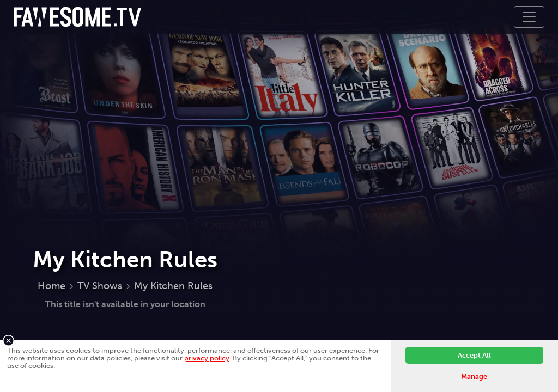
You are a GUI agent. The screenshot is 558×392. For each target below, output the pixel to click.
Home (51, 286)
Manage (474, 376)
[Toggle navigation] (529, 17)
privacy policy (207, 358)
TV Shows (100, 286)
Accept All (474, 355)
